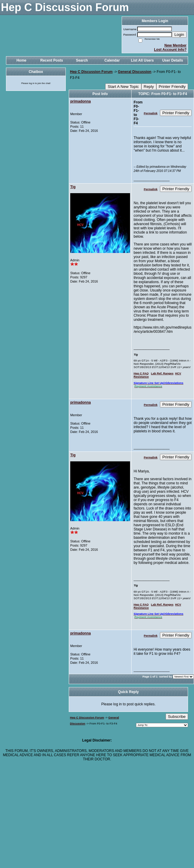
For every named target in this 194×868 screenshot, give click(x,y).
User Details (173, 60)
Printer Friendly (172, 87)
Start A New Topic (123, 87)
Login (179, 35)
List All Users (142, 60)
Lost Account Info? (170, 50)
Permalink (151, 113)
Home (21, 60)
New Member (175, 45)
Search (82, 60)
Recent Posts (52, 60)
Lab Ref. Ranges (162, 373)
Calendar (112, 60)
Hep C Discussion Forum (91, 72)
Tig (73, 187)
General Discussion (135, 72)
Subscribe (177, 717)
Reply (149, 87)
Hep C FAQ (141, 373)
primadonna (81, 101)
